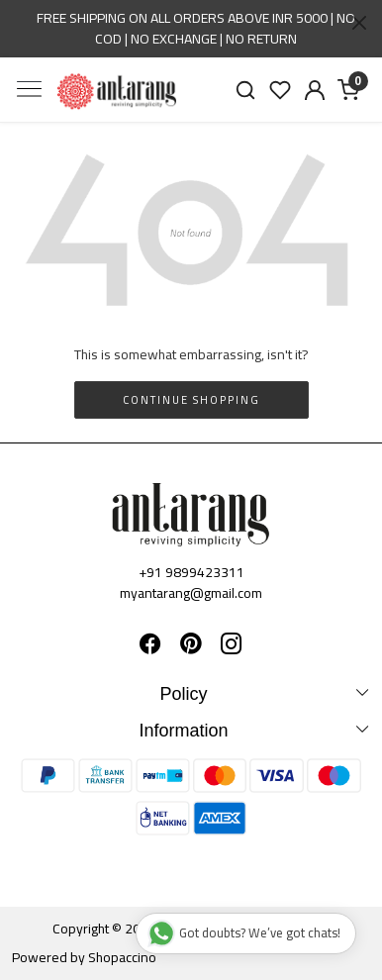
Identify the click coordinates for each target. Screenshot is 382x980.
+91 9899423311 (191, 572)
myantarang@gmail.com (191, 593)
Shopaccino (122, 957)
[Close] (359, 23)
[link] (246, 90)
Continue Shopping (191, 400)
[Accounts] (314, 90)
